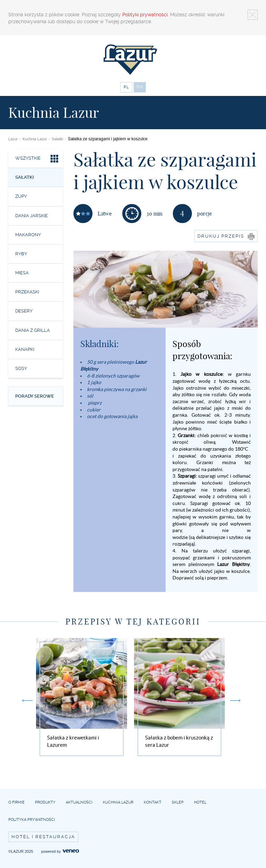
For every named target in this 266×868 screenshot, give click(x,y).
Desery (24, 311)
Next (235, 701)
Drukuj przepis (226, 237)
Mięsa (22, 273)
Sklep (178, 802)
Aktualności (79, 802)
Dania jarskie (32, 216)
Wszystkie (37, 160)
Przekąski (27, 292)
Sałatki (57, 139)
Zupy (21, 196)
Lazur (13, 139)
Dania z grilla (33, 330)
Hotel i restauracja (43, 837)
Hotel (200, 802)
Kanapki (25, 349)
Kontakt (153, 802)
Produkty (45, 802)
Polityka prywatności (32, 820)
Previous (27, 701)
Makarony (28, 235)
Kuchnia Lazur (35, 139)
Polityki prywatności (145, 15)
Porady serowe (35, 396)
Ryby (21, 254)
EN (140, 87)
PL (126, 87)
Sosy (21, 368)
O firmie (16, 802)
